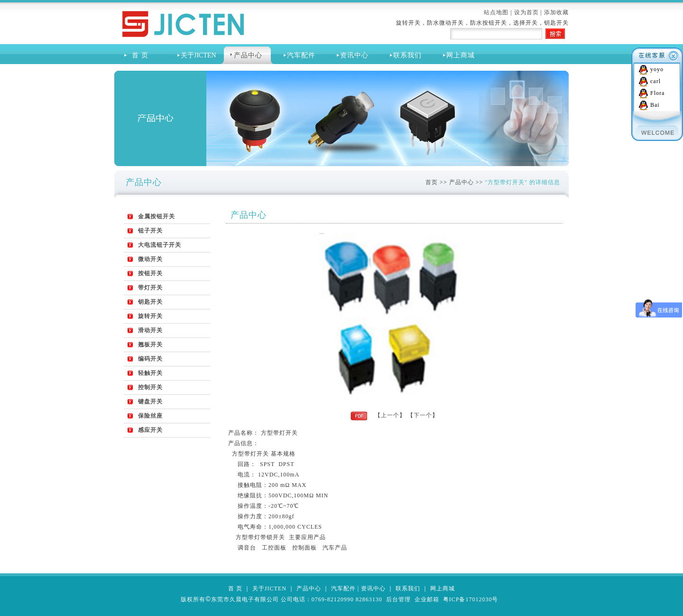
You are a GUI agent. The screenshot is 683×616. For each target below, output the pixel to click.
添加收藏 (556, 12)
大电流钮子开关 (160, 245)
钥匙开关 (150, 302)
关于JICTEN (269, 588)
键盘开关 (150, 401)
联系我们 (407, 55)
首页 (432, 182)
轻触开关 (150, 373)
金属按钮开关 (157, 216)
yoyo (657, 69)
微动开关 (150, 259)
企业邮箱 (427, 599)
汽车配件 (301, 55)
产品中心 (248, 55)
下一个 (423, 415)
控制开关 (150, 387)
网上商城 (461, 55)
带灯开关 (150, 288)
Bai (655, 105)
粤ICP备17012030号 (471, 599)
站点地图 (496, 12)
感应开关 (150, 430)
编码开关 (150, 359)
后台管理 (398, 599)
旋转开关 (150, 316)
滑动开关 (150, 330)
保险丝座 (150, 416)
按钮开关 (150, 273)
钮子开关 (150, 231)
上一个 (390, 415)
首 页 (138, 55)
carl (655, 81)
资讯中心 (354, 55)
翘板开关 (150, 345)
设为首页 (526, 12)
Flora (657, 93)
